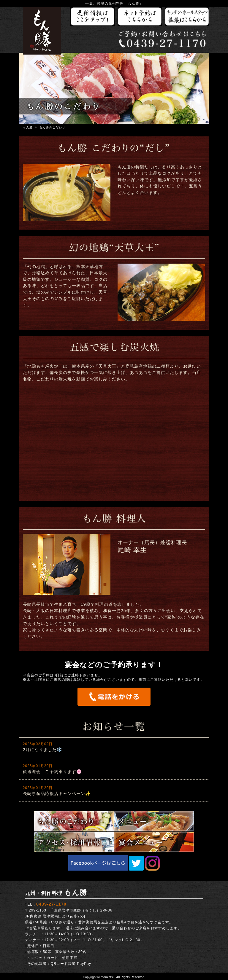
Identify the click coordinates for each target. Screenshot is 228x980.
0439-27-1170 (51, 904)
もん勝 (28, 127)
